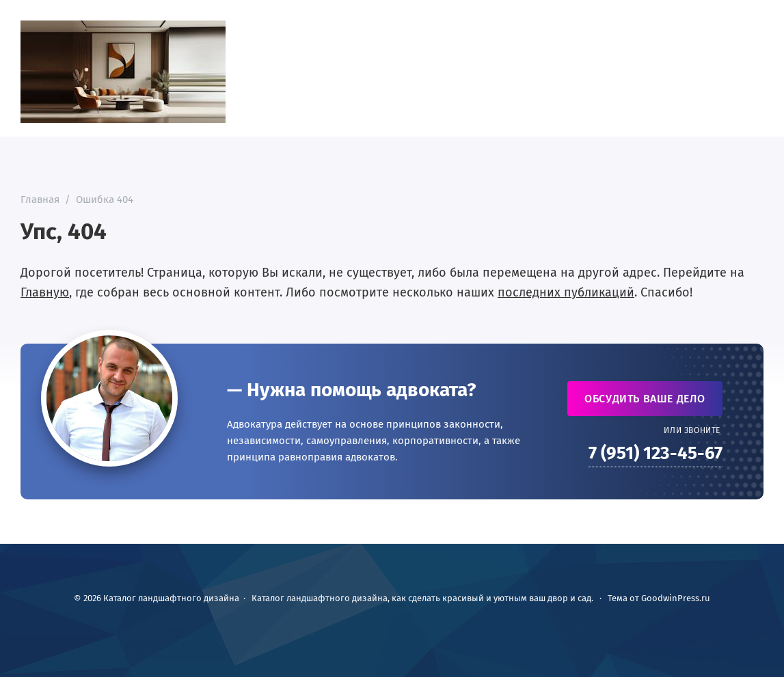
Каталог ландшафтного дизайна (123, 72)
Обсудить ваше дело (645, 399)
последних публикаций (566, 292)
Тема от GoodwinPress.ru (659, 598)
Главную (45, 292)
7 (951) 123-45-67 (655, 453)
